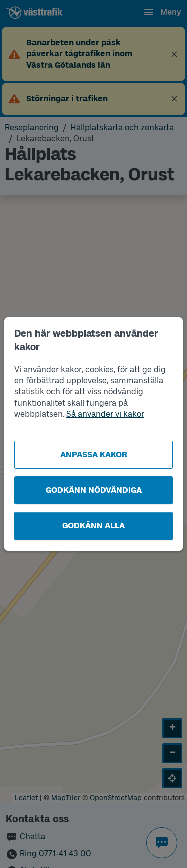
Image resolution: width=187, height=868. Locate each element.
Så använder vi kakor (105, 414)
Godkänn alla (93, 525)
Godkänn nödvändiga (94, 490)
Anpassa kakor (94, 454)
